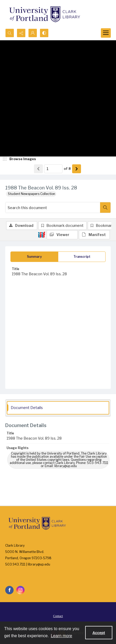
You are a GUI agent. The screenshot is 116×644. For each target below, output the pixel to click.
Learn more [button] (61, 636)
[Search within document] (105, 208)
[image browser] (20, 159)
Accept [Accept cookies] (99, 633)
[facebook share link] (9, 590)
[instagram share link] (20, 590)
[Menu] (106, 33)
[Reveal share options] (21, 33)
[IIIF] (42, 234)
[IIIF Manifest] (94, 235)
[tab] (34, 257)
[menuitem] (58, 616)
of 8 (67, 169)
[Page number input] (53, 169)
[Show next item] (77, 169)
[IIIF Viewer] (62, 235)
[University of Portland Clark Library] (44, 14)
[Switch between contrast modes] (44, 33)
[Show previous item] (38, 169)
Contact (58, 616)
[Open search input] (10, 33)
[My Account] (33, 33)
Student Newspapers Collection (31, 194)
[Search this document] (53, 208)
